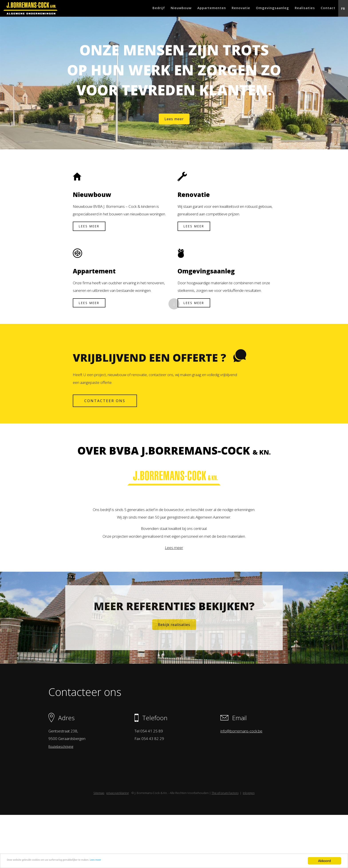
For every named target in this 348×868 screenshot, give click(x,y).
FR (342, 9)
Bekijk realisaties (174, 664)
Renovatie (227, 9)
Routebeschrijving (63, 796)
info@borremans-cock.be (240, 781)
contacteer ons (108, 423)
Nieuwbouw (161, 9)
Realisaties (297, 9)
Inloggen (249, 846)
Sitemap (99, 846)
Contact (323, 9)
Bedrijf (135, 9)
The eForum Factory (225, 846)
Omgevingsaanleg (262, 9)
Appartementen (195, 9)
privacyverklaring (118, 846)
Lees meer (130, 861)
